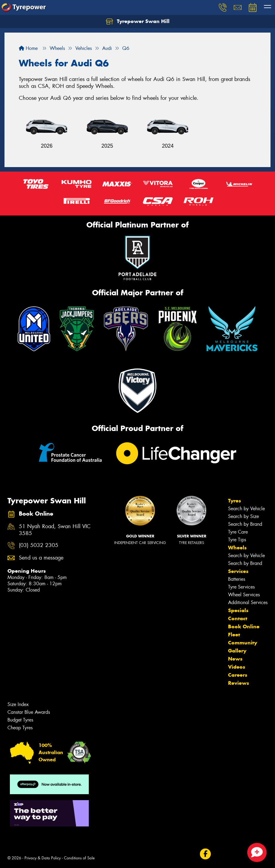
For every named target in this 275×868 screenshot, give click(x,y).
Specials (238, 610)
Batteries (237, 579)
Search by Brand (245, 524)
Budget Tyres (20, 720)
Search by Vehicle (246, 509)
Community (243, 643)
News (235, 659)
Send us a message (41, 558)
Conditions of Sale (79, 858)
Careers (238, 675)
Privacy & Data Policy (43, 858)
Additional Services (248, 602)
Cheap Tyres (20, 728)
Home (28, 48)
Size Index (18, 704)
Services (238, 571)
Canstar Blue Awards (29, 712)
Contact (238, 618)
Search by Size (243, 516)
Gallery (237, 651)
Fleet (234, 635)
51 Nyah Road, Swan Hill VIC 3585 (55, 530)
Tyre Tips (237, 540)
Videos (237, 667)
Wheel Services (244, 595)
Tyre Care (238, 532)
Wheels (237, 548)
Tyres (234, 501)
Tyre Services (241, 587)
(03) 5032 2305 (39, 545)
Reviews (239, 683)
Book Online (244, 626)
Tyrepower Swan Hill (138, 22)
